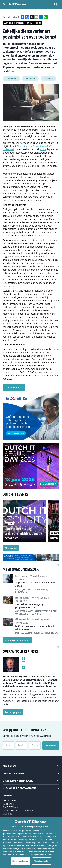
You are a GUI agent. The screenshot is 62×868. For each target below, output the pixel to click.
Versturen (51, 745)
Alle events (11, 548)
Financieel (30, 78)
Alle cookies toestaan (21, 861)
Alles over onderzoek (17, 640)
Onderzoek (11, 78)
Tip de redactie (14, 387)
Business (49, 78)
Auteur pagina (13, 712)
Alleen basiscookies (42, 861)
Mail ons (7, 814)
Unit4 (43, 149)
